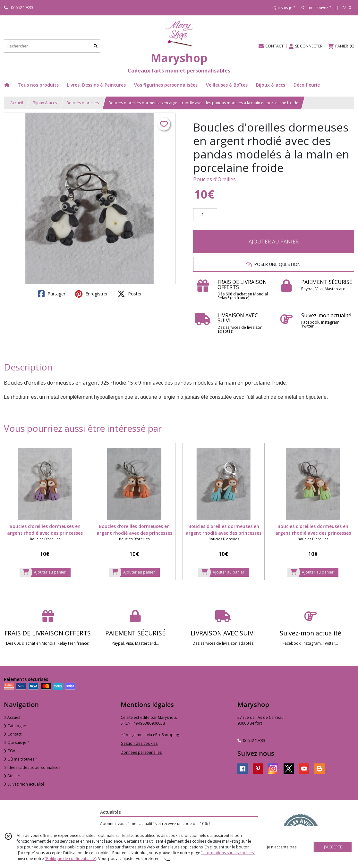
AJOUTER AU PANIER (274, 242)
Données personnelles (141, 752)
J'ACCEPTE (333, 847)
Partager (52, 294)
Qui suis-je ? (16, 742)
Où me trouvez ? (20, 759)
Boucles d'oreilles (83, 103)
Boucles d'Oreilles (214, 179)
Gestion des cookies (139, 743)
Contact (13, 734)
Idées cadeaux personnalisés (32, 767)
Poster (130, 294)
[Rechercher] (96, 46)
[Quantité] (205, 215)
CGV (9, 751)
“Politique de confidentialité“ (71, 859)
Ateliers (13, 776)
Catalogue (15, 726)
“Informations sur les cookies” (228, 853)
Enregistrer (91, 294)
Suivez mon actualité (24, 784)
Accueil (17, 103)
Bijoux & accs (45, 103)
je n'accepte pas (282, 847)
